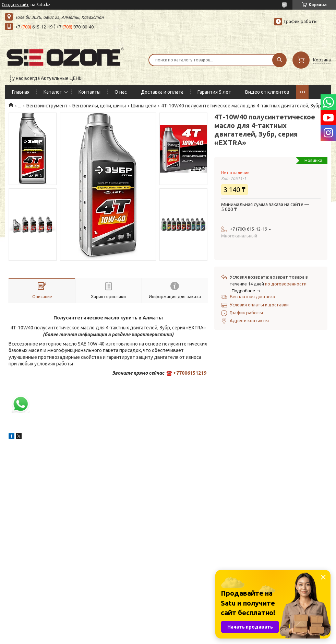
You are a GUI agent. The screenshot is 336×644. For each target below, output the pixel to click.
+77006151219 (190, 373)
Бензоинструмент (47, 106)
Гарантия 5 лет (214, 92)
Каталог (53, 92)
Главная (21, 92)
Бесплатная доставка (253, 297)
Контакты (89, 92)
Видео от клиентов (267, 92)
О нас (121, 92)
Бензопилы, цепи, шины (99, 106)
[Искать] (279, 60)
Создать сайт (15, 5)
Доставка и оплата (162, 92)
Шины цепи (144, 106)
